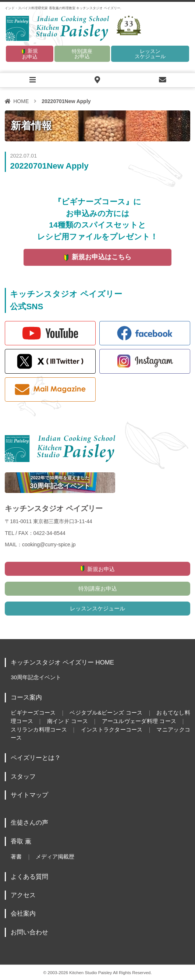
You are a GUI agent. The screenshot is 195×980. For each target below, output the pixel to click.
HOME (21, 101)
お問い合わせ (29, 932)
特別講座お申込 (82, 54)
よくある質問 (29, 877)
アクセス (23, 895)
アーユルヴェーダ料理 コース (139, 721)
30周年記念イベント (36, 677)
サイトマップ (29, 795)
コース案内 (26, 697)
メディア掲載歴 (55, 856)
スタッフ (23, 777)
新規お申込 (30, 54)
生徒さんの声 (29, 823)
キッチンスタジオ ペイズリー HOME (62, 662)
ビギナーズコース (33, 713)
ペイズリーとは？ (36, 758)
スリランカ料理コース (39, 729)
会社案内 (23, 914)
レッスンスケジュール (150, 54)
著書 (16, 856)
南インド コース (68, 721)
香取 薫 (21, 841)
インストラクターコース (111, 729)
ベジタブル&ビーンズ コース (106, 713)
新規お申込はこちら (102, 257)
